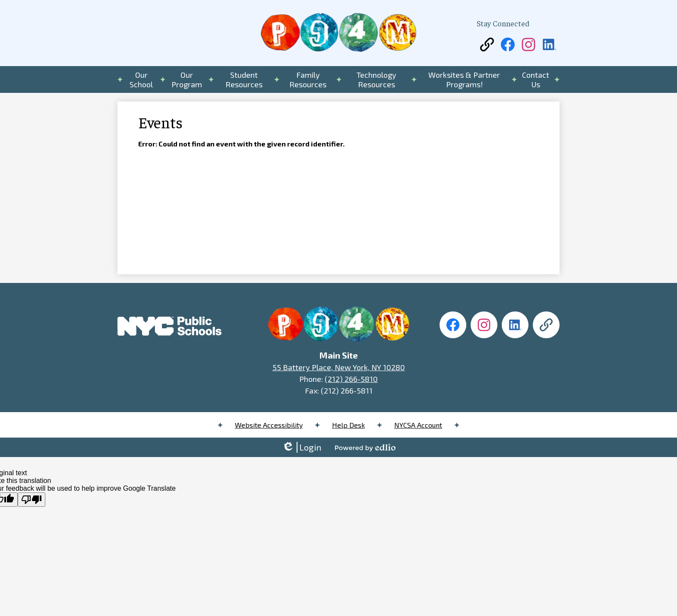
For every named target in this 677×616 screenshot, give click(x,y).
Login (302, 447)
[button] (141, 79)
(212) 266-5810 (351, 379)
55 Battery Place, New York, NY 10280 (339, 367)
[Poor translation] (32, 500)
